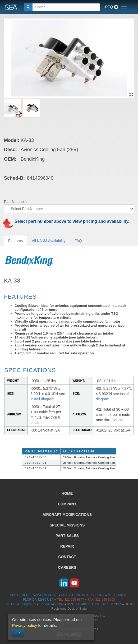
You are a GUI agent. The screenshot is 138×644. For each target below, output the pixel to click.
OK (18, 633)
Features (15, 241)
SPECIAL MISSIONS (67, 525)
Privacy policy (25, 625)
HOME (67, 493)
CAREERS (67, 567)
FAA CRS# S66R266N (20, 604)
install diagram (42, 399)
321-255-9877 (74, 600)
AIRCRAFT (67, 515)
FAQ (78, 241)
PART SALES (67, 536)
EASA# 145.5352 (51, 604)
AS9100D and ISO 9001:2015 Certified (94, 604)
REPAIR (67, 546)
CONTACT (67, 557)
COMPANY (67, 504)
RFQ (112, 7)
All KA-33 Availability (49, 241)
